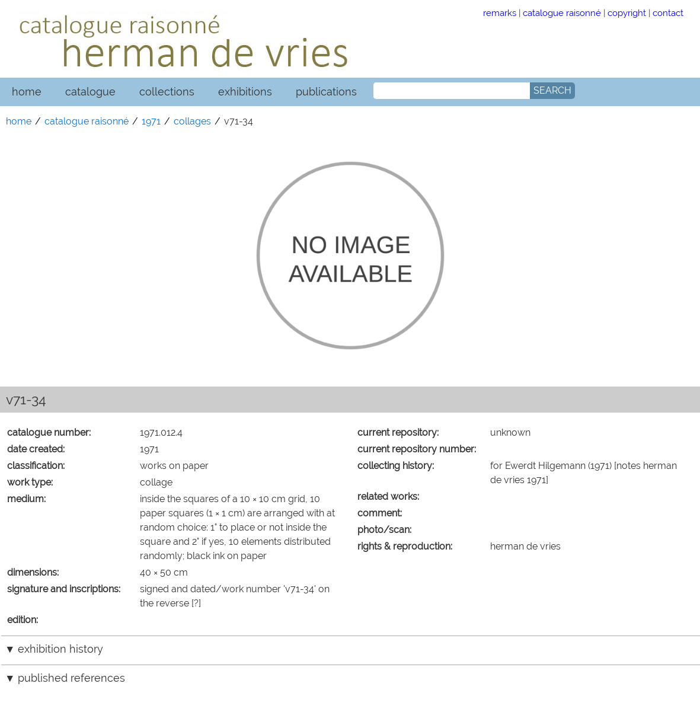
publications (326, 92)
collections (167, 92)
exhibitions (245, 92)
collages (192, 121)
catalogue (90, 92)
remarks (500, 13)
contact (668, 13)
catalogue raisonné (562, 13)
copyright (627, 13)
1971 (151, 121)
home (27, 92)
